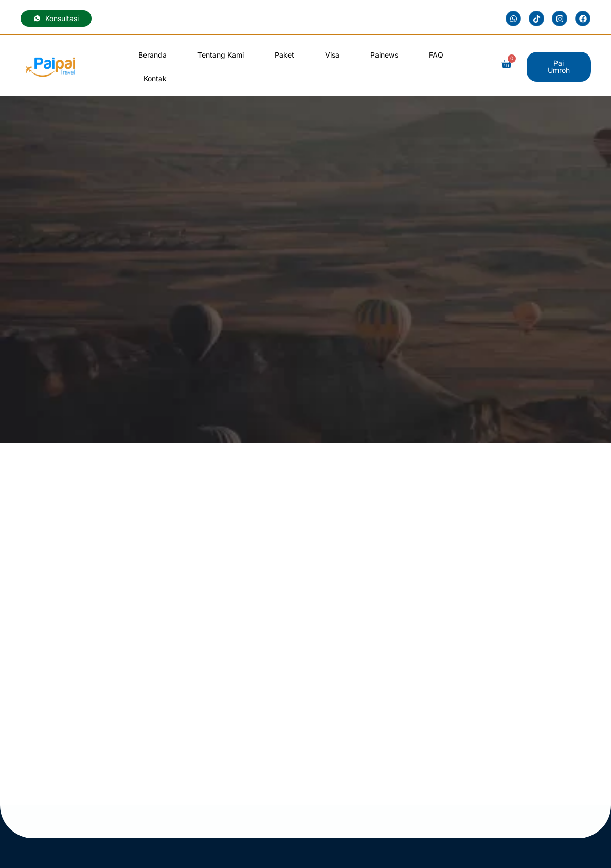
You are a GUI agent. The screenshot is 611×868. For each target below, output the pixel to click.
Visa (332, 55)
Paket (284, 55)
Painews (384, 55)
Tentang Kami (221, 55)
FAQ (436, 55)
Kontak (155, 78)
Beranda (152, 55)
